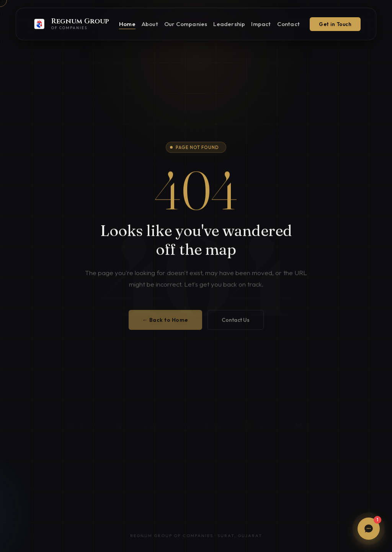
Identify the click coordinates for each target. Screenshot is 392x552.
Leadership (229, 24)
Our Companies (186, 24)
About (150, 24)
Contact (288, 24)
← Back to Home (165, 323)
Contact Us (236, 323)
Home (127, 24)
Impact (261, 24)
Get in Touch (335, 24)
